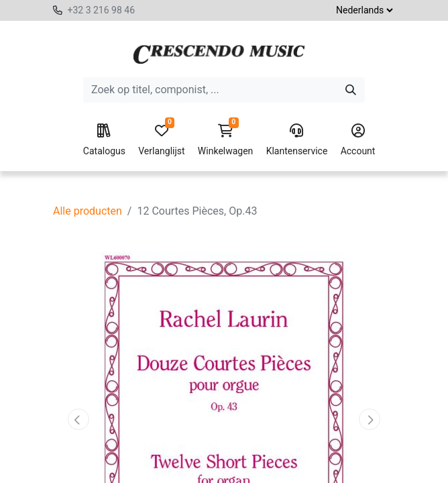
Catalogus (104, 140)
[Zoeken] (351, 90)
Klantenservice (297, 140)
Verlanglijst (161, 140)
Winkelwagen (226, 140)
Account (358, 140)
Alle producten (88, 211)
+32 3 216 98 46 (101, 10)
